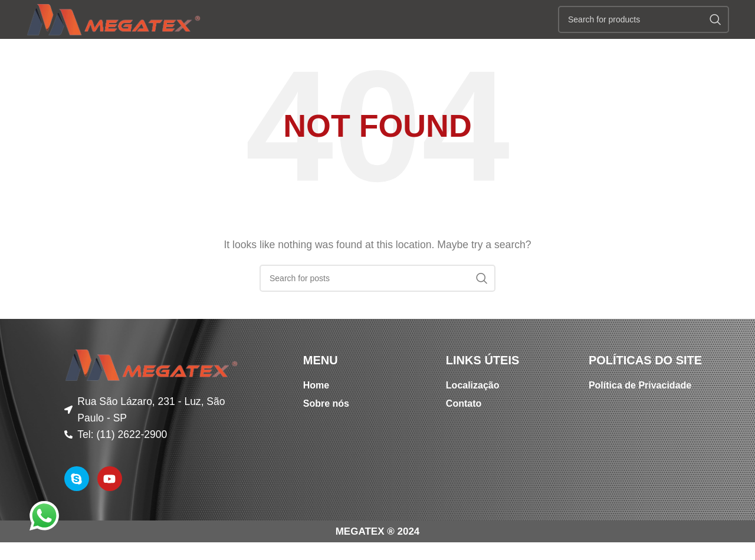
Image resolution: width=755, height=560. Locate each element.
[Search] (644, 32)
